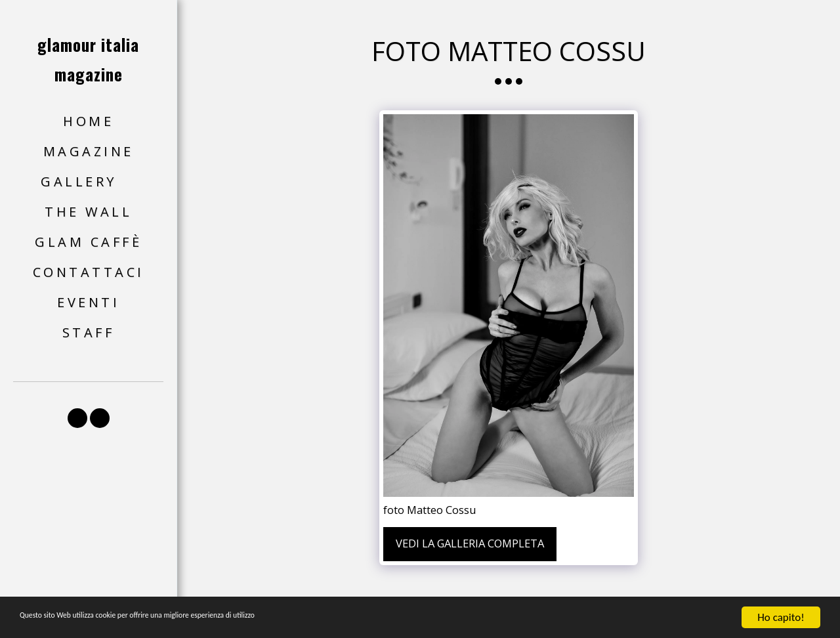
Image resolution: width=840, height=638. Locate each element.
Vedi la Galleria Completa (470, 543)
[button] (88, 182)
